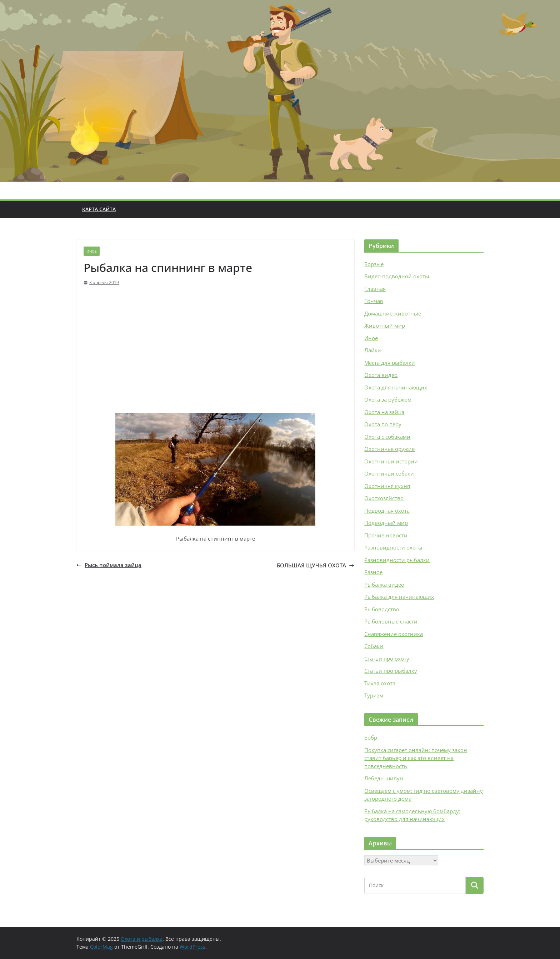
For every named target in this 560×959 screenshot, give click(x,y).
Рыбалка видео (384, 585)
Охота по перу (383, 424)
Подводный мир (386, 523)
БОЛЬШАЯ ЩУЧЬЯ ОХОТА (316, 565)
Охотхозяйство (384, 498)
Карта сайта (99, 209)
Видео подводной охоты (397, 276)
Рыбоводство (382, 609)
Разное (373, 572)
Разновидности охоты (393, 547)
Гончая (374, 301)
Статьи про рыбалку (391, 671)
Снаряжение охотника (394, 634)
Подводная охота (387, 511)
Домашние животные (393, 313)
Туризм (374, 695)
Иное (92, 251)
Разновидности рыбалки (397, 560)
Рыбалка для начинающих (399, 597)
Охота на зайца (384, 412)
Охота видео (381, 375)
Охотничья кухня (387, 486)
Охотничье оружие (389, 449)
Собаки (374, 646)
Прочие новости (386, 535)
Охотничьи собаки (389, 473)
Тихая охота (380, 683)
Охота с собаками (387, 437)
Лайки (373, 350)
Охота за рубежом (388, 399)
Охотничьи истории (391, 461)
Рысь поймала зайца (109, 565)
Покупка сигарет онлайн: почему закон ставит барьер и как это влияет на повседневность (416, 758)
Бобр (371, 737)
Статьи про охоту (387, 659)
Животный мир (385, 326)
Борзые (374, 264)
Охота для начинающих (396, 387)
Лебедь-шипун (384, 778)
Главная (375, 289)
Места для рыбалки (390, 363)
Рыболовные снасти (391, 621)
